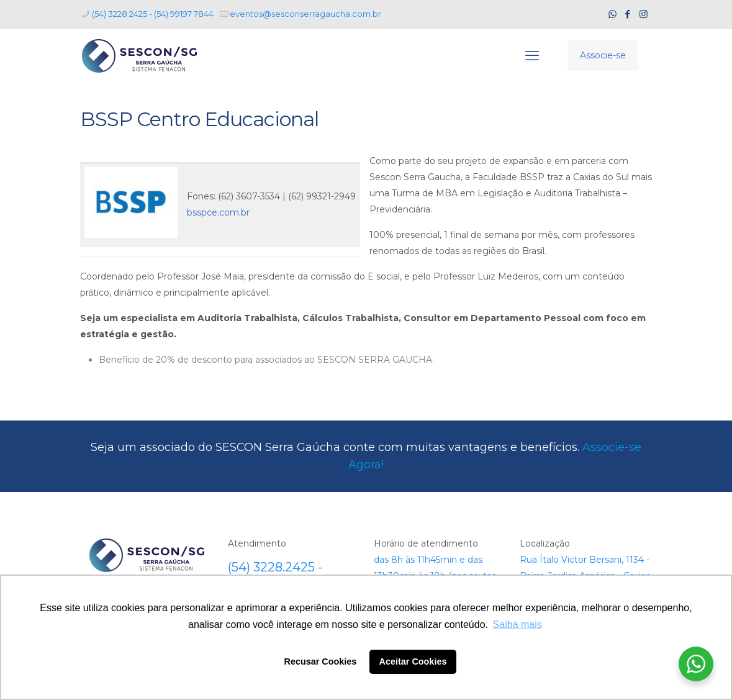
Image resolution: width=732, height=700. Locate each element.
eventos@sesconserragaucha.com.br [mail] (305, 14)
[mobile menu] (532, 56)
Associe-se (603, 55)
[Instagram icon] (644, 14)
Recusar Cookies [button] (321, 661)
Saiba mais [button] (517, 625)
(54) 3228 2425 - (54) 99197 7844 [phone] (153, 14)
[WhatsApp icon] (612, 14)
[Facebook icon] (628, 14)
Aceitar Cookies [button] (413, 661)
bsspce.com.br (218, 212)
